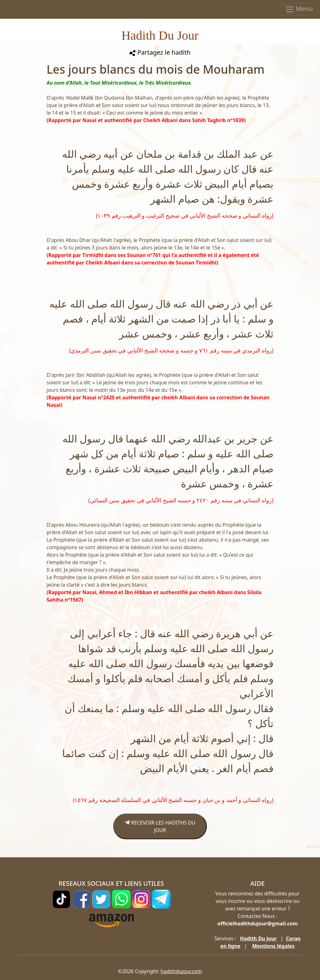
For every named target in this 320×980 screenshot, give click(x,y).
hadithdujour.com (181, 971)
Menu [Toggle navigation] (299, 9)
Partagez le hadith (160, 52)
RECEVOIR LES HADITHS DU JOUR (160, 826)
